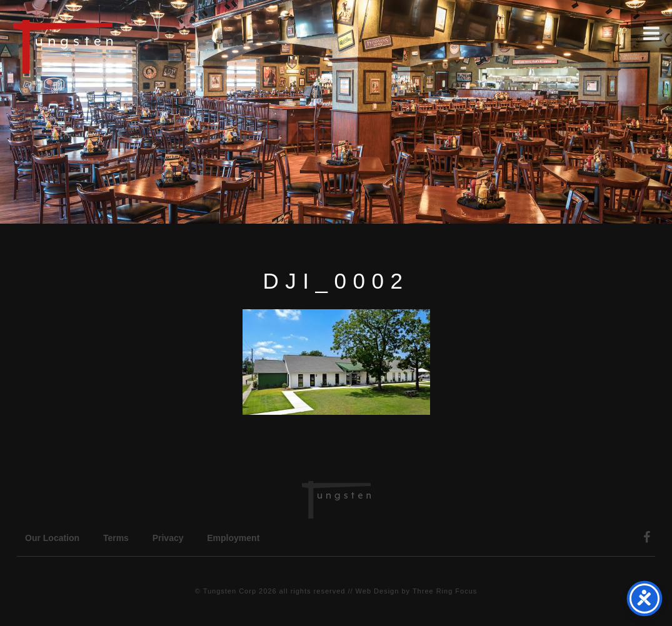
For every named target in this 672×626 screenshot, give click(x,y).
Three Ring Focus (445, 591)
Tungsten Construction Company (106, 46)
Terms (116, 538)
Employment (233, 538)
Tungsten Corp (230, 591)
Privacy (168, 538)
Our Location (52, 538)
